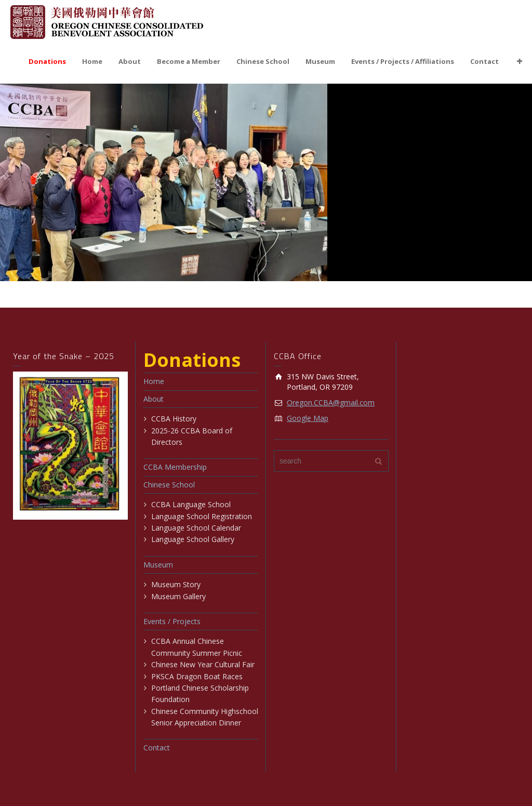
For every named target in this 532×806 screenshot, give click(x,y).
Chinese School (263, 61)
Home (92, 61)
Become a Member (189, 61)
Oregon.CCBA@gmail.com (331, 402)
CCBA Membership (175, 467)
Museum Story (176, 584)
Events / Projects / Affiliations (403, 61)
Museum (320, 61)
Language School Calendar (196, 528)
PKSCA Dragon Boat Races (197, 676)
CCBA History (174, 419)
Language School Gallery (193, 539)
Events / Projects (172, 621)
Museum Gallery (178, 596)
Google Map (308, 418)
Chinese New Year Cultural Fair (203, 664)
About (130, 61)
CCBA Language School (191, 504)
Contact (484, 61)
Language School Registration (202, 516)
